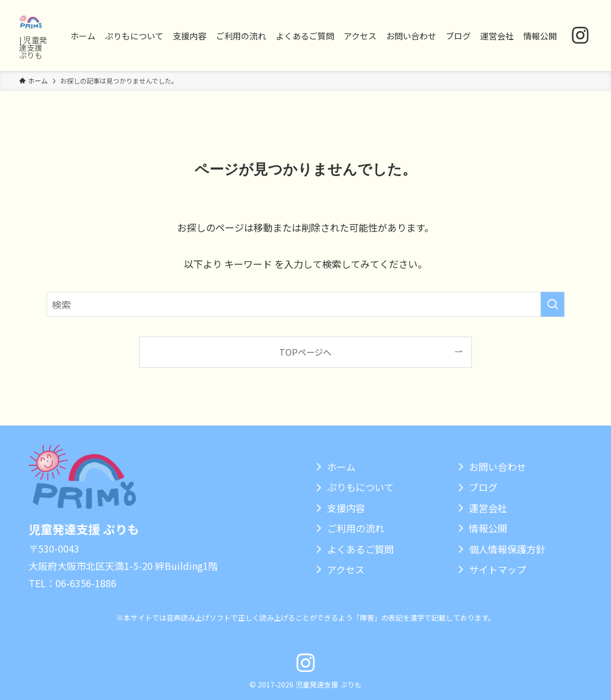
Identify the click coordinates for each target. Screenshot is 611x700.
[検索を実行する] (553, 304)
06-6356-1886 (86, 583)
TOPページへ (305, 352)
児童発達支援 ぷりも (84, 529)
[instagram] (580, 36)
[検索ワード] (305, 304)
